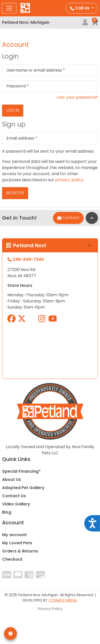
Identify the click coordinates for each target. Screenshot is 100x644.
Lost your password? (77, 97)
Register (15, 193)
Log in (13, 110)
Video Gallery (16, 504)
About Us (12, 479)
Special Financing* (21, 471)
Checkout (12, 559)
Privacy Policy (50, 609)
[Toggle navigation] (9, 8)
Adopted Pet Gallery (23, 488)
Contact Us (14, 496)
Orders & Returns (20, 551)
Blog (7, 512)
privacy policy (69, 180)
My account (14, 535)
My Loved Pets (17, 543)
